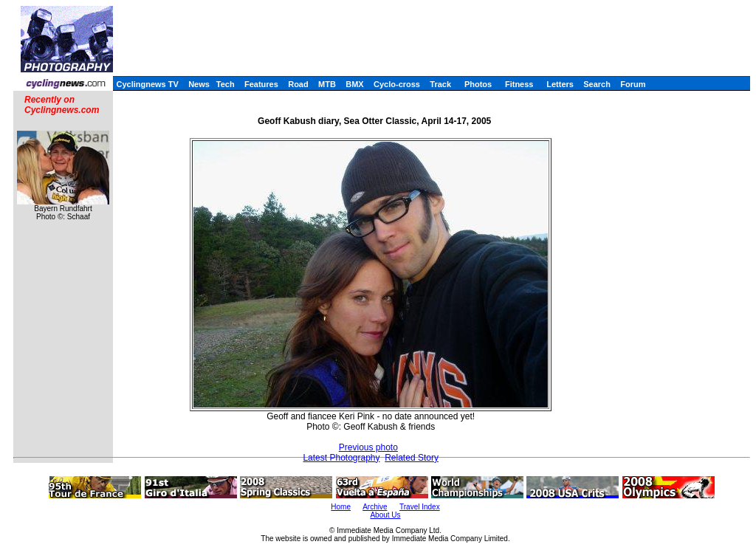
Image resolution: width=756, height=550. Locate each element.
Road (298, 84)
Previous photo (368, 447)
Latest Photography (341, 458)
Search (597, 84)
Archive (375, 507)
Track (440, 84)
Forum (633, 84)
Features (261, 84)
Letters (560, 84)
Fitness (519, 84)
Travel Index (420, 507)
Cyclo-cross (397, 84)
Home (341, 507)
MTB (327, 84)
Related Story (412, 458)
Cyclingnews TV (147, 84)
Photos (478, 84)
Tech (226, 84)
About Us (385, 515)
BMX (354, 84)
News (199, 84)
